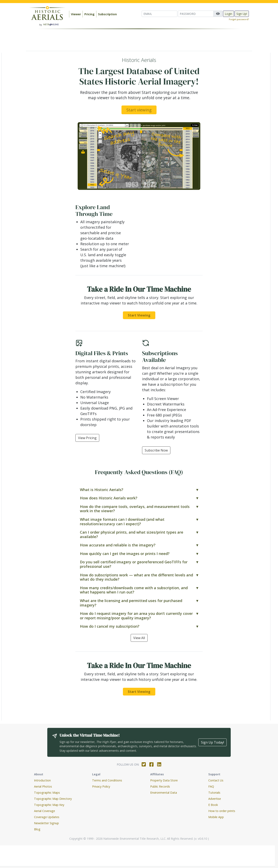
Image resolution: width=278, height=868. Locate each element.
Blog (37, 829)
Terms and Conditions (107, 780)
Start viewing (139, 110)
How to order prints (222, 811)
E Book (213, 805)
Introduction (42, 780)
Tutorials (214, 793)
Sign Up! (242, 14)
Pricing (89, 14)
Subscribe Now (156, 450)
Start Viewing (139, 315)
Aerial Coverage (45, 811)
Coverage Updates (47, 817)
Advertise (215, 799)
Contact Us (216, 780)
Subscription (107, 14)
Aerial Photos (43, 786)
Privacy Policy (101, 786)
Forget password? (239, 19)
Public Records (160, 786)
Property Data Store (164, 780)
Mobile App (216, 817)
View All (139, 638)
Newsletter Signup (46, 823)
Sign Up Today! (212, 742)
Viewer (76, 14)
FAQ (211, 786)
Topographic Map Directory (53, 799)
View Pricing (87, 438)
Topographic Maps (47, 793)
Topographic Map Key (49, 805)
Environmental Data (164, 793)
